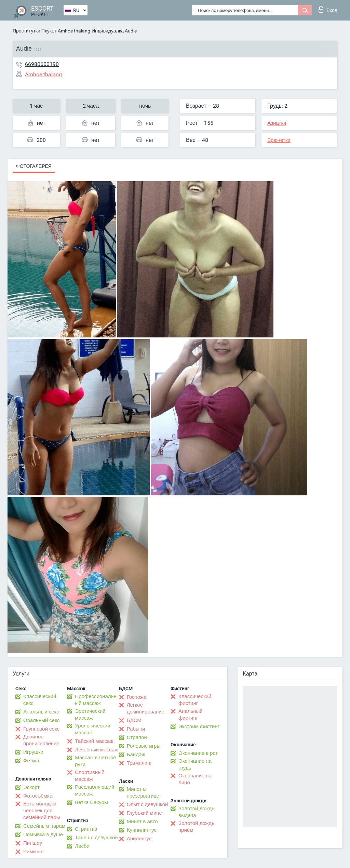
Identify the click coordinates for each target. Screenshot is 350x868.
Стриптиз (86, 829)
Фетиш (31, 761)
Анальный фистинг (191, 715)
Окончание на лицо (195, 779)
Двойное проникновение (41, 740)
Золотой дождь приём (196, 827)
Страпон (137, 737)
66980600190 (42, 64)
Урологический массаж (92, 729)
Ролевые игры (144, 746)
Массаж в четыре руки (95, 761)
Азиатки (277, 123)
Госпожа (137, 697)
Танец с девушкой (96, 838)
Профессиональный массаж (96, 700)
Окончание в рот (198, 753)
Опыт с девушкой (147, 804)
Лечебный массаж (96, 750)
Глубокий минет (146, 813)
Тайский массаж (94, 741)
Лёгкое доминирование (146, 708)
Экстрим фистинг (199, 726)
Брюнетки (279, 140)
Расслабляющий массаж (95, 790)
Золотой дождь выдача (196, 812)
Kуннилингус (142, 830)
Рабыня (136, 729)
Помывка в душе (43, 834)
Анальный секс (41, 712)
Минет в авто (142, 822)
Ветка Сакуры (91, 802)
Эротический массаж (90, 715)
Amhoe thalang (74, 31)
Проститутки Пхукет (35, 31)
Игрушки (33, 752)
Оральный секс (41, 720)
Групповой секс (41, 729)
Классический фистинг (195, 700)
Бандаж (136, 755)
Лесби (82, 846)
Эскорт (31, 787)
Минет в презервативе (143, 792)
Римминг (34, 852)
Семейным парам (44, 826)
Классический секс (40, 700)
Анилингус (139, 839)
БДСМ (134, 720)
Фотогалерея (34, 166)
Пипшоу (33, 843)
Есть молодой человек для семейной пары (42, 811)
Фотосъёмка (38, 796)
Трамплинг (139, 763)
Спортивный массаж (90, 776)
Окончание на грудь (195, 764)
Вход (328, 9)
